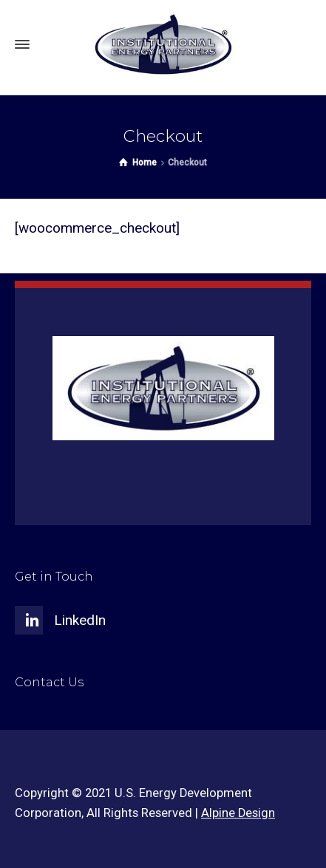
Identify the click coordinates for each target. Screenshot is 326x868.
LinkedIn (80, 620)
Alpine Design (238, 813)
